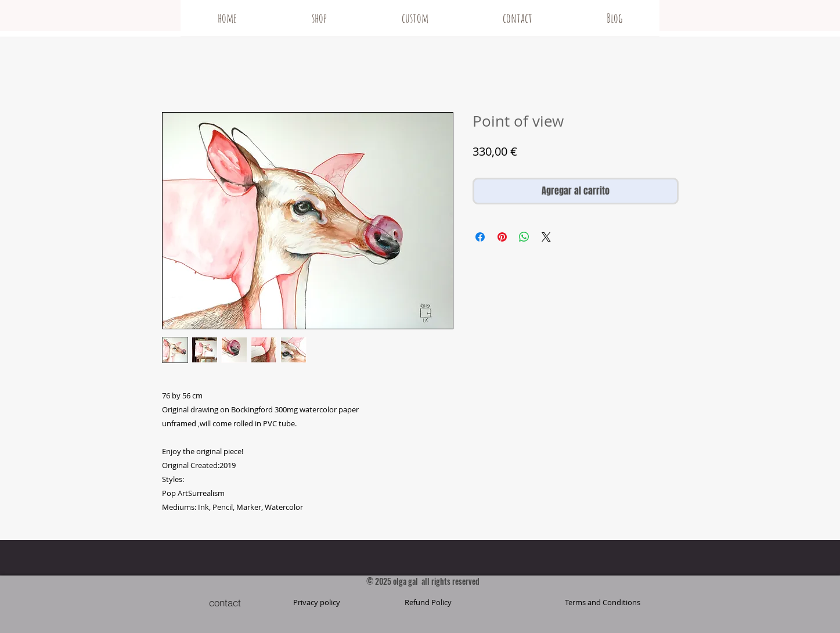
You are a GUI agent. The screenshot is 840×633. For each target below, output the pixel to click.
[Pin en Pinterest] (502, 237)
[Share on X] (546, 237)
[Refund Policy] (428, 602)
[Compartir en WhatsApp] (524, 237)
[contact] (225, 602)
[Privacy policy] (317, 602)
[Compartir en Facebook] (480, 237)
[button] (603, 602)
